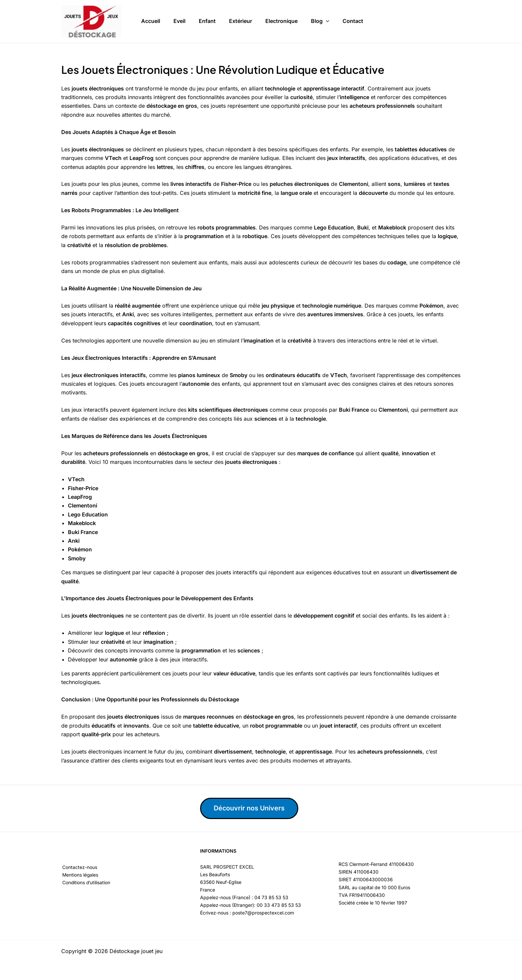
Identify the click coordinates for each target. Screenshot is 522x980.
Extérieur (241, 20)
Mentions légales (80, 875)
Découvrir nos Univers (250, 808)
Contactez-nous (79, 867)
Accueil (151, 20)
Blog (320, 20)
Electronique (281, 20)
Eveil (179, 20)
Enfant (207, 20)
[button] (326, 20)
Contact (353, 20)
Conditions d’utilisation (86, 883)
